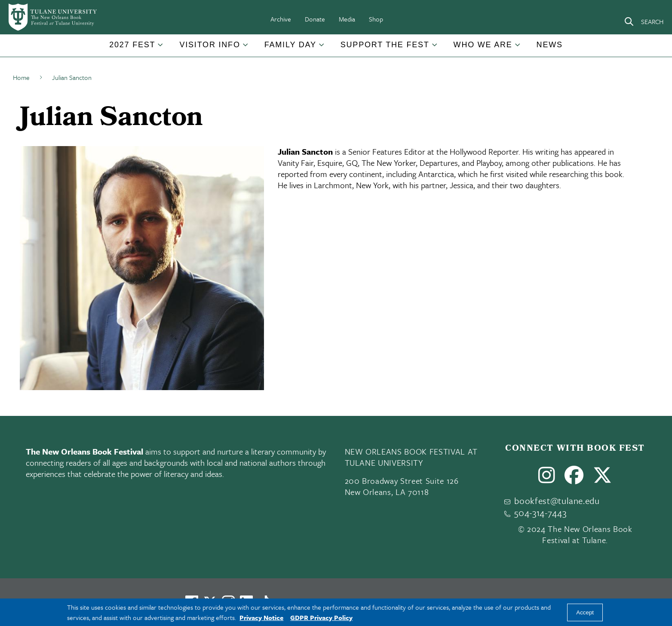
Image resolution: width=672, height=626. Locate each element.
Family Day (290, 45)
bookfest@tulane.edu (557, 501)
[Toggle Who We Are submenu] (518, 48)
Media (347, 19)
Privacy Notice (261, 617)
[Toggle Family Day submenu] (322, 48)
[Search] (644, 21)
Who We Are (483, 45)
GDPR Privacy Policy (321, 617)
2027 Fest (132, 45)
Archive (281, 19)
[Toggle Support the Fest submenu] (435, 48)
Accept (585, 612)
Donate (315, 19)
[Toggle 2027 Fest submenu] (161, 48)
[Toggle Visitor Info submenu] (246, 48)
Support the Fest (385, 45)
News (550, 45)
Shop (376, 19)
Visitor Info (210, 45)
